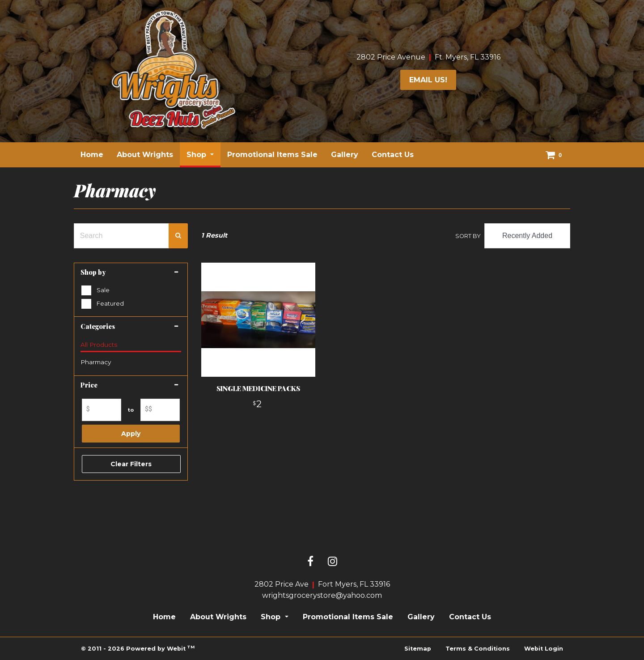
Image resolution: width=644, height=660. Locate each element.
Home (92, 155)
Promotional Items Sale (272, 155)
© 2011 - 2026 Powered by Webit (138, 648)
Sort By (468, 236)
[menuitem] (92, 155)
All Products (99, 345)
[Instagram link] (333, 562)
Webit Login (544, 649)
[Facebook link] (310, 562)
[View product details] (258, 320)
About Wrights (145, 155)
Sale (103, 290)
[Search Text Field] (121, 236)
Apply (131, 434)
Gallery (345, 155)
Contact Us (393, 155)
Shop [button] (197, 155)
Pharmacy (96, 362)
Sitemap (418, 649)
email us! (428, 80)
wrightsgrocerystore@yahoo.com (322, 595)
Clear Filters (131, 464)
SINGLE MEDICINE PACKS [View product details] (258, 388)
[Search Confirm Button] (178, 236)
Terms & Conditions (478, 649)
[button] (131, 273)
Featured (110, 303)
